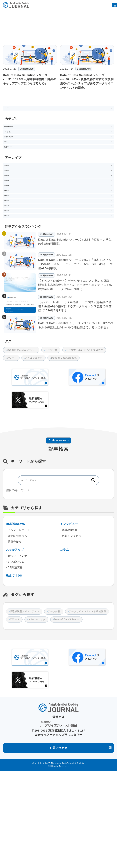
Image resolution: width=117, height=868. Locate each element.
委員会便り (15, 631)
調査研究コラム (17, 625)
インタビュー (69, 613)
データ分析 (52, 439)
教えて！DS (14, 665)
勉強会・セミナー (19, 645)
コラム (64, 639)
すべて (10, 111)
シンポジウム (16, 651)
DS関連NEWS (15, 613)
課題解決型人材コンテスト (22, 439)
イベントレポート (19, 619)
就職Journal (69, 619)
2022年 (25, 14)
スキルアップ (15, 639)
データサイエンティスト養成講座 (86, 439)
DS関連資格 (15, 657)
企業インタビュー (73, 625)
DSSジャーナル (10, 14)
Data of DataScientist (65, 447)
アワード (12, 447)
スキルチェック (35, 447)
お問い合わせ (58, 845)
